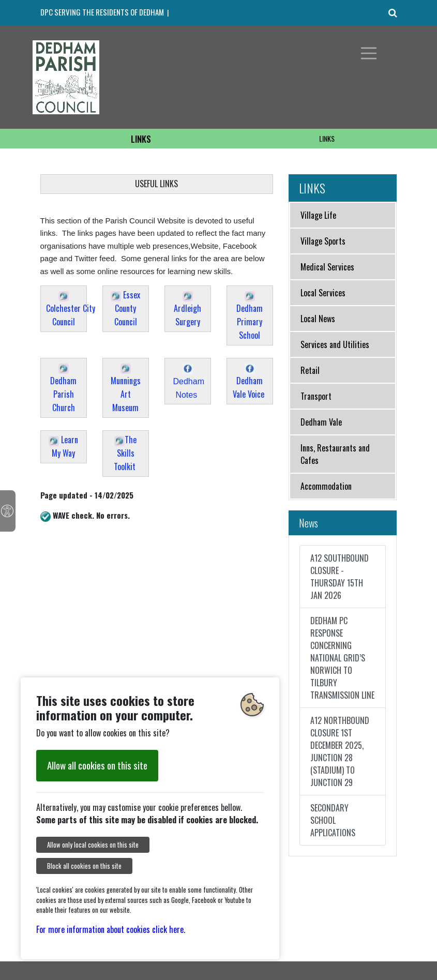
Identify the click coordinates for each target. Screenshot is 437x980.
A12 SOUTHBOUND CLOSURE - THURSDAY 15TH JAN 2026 (340, 577)
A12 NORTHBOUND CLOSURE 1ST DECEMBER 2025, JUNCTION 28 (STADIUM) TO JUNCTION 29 (340, 751)
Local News (318, 319)
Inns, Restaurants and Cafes (335, 454)
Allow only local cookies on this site (93, 845)
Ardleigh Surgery (187, 310)
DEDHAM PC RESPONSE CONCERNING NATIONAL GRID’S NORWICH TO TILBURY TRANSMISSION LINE (342, 658)
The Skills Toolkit (125, 453)
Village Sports (323, 241)
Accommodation (326, 486)
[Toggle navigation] (369, 53)
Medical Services (327, 267)
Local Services (323, 293)
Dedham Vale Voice (250, 382)
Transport (316, 396)
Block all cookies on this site (84, 866)
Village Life (318, 215)
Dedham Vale (321, 422)
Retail (310, 370)
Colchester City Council (71, 310)
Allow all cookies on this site (97, 765)
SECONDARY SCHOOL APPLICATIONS (333, 820)
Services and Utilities (335, 344)
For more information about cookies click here (110, 929)
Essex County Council (125, 308)
